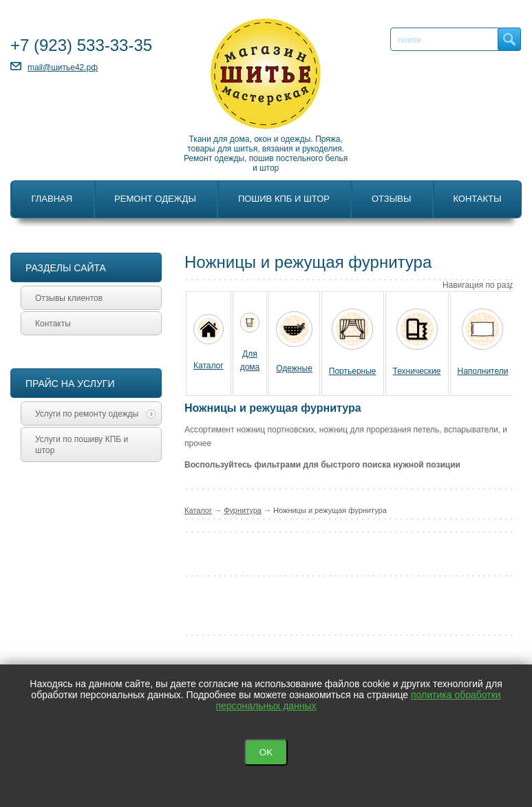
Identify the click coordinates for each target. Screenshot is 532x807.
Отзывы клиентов (69, 298)
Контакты (477, 199)
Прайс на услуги (70, 384)
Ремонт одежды (155, 199)
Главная (52, 199)
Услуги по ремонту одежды (95, 414)
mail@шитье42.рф (63, 67)
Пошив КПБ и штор (284, 199)
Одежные (294, 368)
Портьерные (353, 371)
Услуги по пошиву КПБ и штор (82, 445)
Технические (417, 371)
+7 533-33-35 (81, 45)
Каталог (209, 366)
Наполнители (483, 371)
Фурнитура (243, 510)
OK (266, 752)
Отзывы (391, 199)
